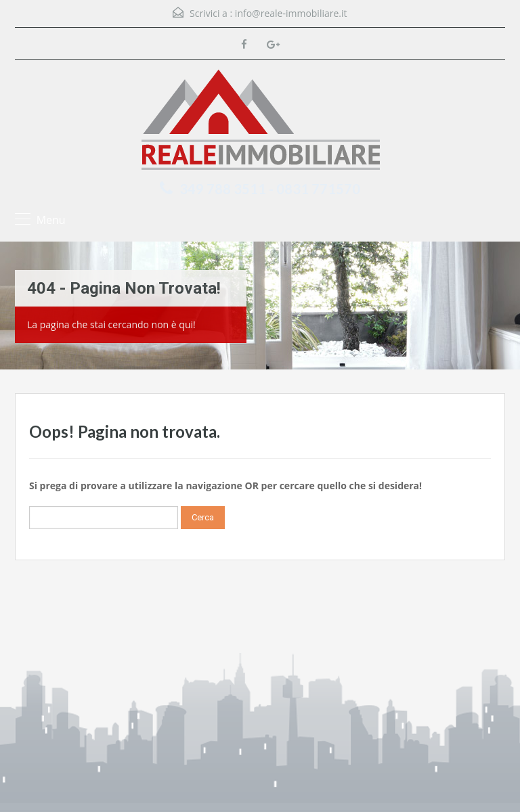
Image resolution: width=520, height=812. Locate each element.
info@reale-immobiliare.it (291, 13)
